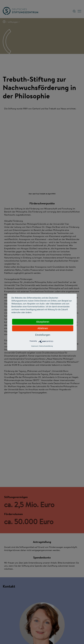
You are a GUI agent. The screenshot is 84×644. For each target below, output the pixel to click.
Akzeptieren (43, 322)
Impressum (35, 346)
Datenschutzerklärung (46, 346)
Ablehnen (43, 328)
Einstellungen (43, 335)
